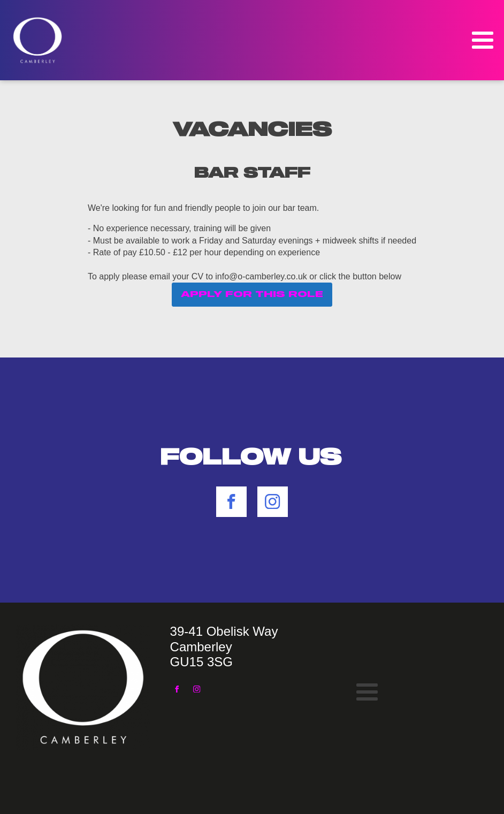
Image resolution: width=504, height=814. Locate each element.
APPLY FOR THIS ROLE (252, 294)
